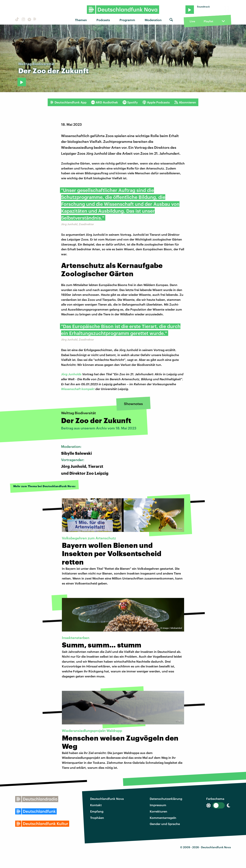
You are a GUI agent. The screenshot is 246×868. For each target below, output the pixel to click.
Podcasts (103, 20)
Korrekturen (158, 811)
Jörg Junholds (71, 374)
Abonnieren (185, 102)
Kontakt (96, 805)
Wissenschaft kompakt (78, 389)
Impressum (158, 805)
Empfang (97, 811)
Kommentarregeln (163, 818)
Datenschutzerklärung (166, 799)
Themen (81, 20)
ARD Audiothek (105, 102)
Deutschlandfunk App (68, 102)
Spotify (130, 102)
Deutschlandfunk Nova (107, 799)
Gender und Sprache (165, 824)
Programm (127, 20)
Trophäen (97, 818)
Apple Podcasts (156, 102)
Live (192, 21)
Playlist (208, 21)
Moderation (153, 20)
